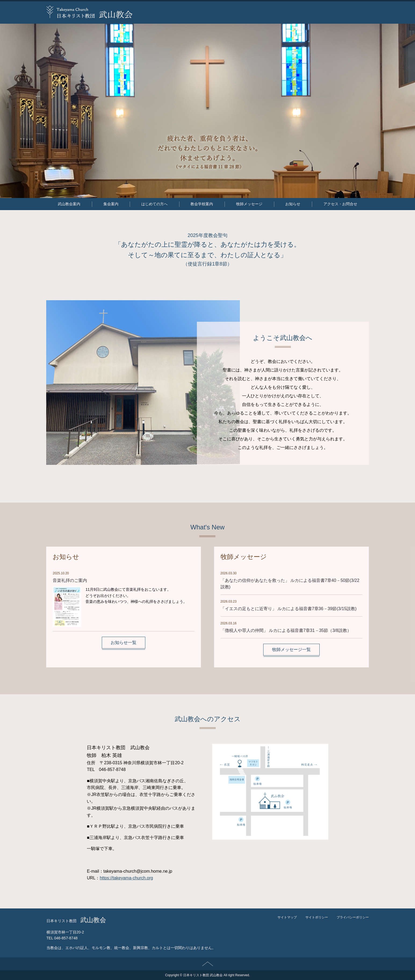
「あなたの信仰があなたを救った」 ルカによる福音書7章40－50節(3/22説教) (290, 584)
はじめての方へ (154, 204)
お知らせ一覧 (124, 643)
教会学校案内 (202, 204)
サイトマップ (287, 917)
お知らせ (293, 204)
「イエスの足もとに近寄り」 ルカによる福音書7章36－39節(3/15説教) (289, 609)
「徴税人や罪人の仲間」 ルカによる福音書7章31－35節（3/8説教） (289, 630)
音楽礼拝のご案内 (70, 580)
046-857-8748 (66, 938)
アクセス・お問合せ (340, 204)
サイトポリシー (317, 917)
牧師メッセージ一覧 (291, 650)
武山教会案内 (69, 204)
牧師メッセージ (249, 204)
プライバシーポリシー (353, 917)
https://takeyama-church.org (126, 878)
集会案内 (111, 204)
